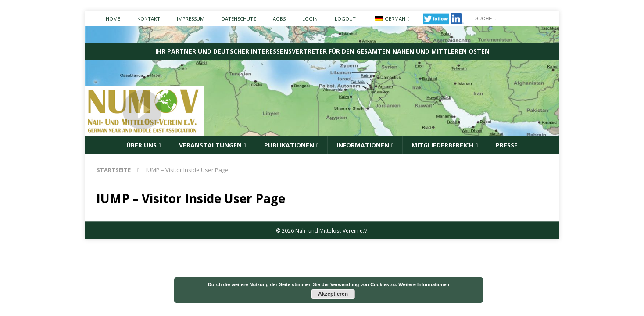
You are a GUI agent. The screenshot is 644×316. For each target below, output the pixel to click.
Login (310, 19)
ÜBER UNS (141, 145)
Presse (507, 145)
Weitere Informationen (424, 284)
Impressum (191, 19)
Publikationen (289, 145)
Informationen (363, 145)
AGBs (279, 19)
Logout (345, 19)
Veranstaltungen (210, 145)
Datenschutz (239, 19)
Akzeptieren (333, 294)
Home (113, 19)
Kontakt (149, 19)
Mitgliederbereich (442, 145)
